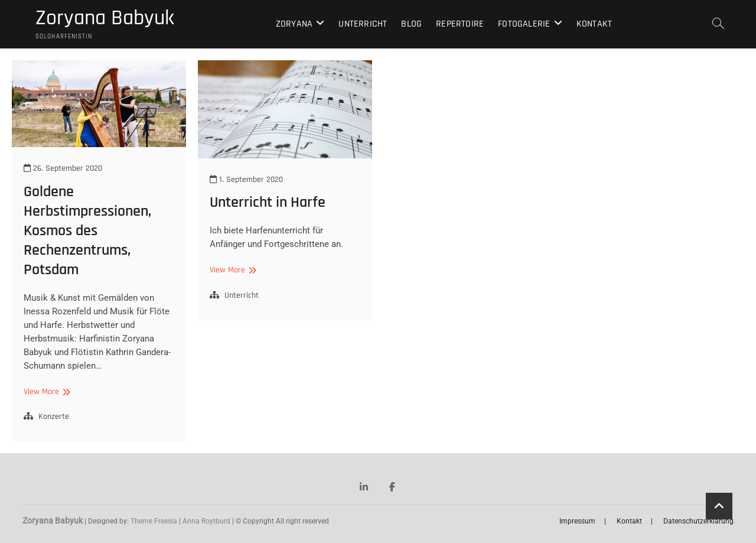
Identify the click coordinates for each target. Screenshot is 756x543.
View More (45, 392)
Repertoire (460, 24)
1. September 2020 (246, 180)
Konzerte (54, 417)
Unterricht (363, 24)
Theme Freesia (154, 521)
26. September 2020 (63, 168)
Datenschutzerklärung (698, 521)
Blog (411, 24)
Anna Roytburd (206, 521)
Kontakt (594, 24)
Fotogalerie (524, 24)
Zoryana (294, 24)
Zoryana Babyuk (105, 18)
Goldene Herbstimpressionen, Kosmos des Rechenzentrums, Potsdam (87, 231)
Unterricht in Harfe (268, 202)
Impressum (577, 521)
